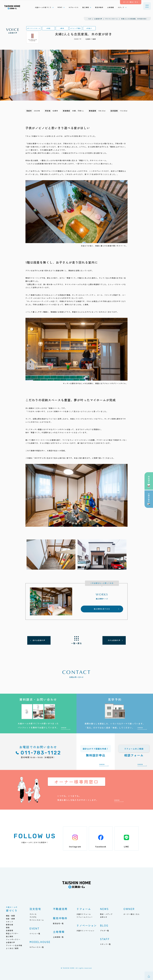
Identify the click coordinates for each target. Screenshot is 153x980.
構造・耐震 (10, 916)
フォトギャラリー (13, 939)
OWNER (129, 909)
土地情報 (59, 932)
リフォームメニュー (85, 917)
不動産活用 (60, 909)
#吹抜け (89, 28)
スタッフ (10, 922)
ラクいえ (33, 914)
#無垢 (62, 28)
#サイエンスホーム (34, 28)
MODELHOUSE (40, 942)
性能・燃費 (10, 919)
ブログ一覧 (105, 931)
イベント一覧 (35, 934)
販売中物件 (60, 918)
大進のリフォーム (84, 914)
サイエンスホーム (37, 920)
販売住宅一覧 (58, 923)
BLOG (104, 925)
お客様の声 (13, 31)
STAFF (105, 939)
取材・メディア (106, 914)
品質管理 (10, 930)
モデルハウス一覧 (37, 947)
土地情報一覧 (58, 937)
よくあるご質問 (12, 948)
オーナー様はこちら (132, 914)
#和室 (49, 28)
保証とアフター (12, 933)
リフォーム (84, 909)
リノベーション (87, 925)
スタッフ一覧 (105, 944)
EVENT (35, 928)
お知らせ (104, 917)
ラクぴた (33, 917)
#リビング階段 (76, 28)
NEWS (104, 909)
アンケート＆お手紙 (14, 945)
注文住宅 (35, 909)
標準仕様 (10, 925)
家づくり (12, 909)
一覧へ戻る (76, 643)
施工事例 (10, 936)
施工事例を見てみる (102, 609)
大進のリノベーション (85, 931)
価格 (8, 928)
